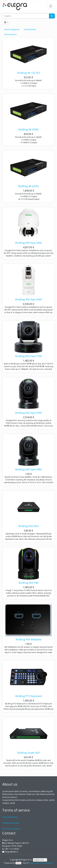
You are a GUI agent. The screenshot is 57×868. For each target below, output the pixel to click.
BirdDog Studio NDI (29, 753)
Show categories (12, 29)
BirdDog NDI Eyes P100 (28, 356)
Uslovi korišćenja (10, 817)
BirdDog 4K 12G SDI (29, 73)
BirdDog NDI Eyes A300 (28, 299)
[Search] (52, 16)
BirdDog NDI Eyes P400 (28, 469)
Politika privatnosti (11, 823)
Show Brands (30, 29)
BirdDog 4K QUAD (28, 186)
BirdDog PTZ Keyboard (28, 696)
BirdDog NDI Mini (28, 526)
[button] (6, 22)
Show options (10, 34)
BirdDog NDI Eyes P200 (28, 413)
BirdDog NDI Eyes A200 (28, 243)
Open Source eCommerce (41, 863)
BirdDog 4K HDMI (28, 130)
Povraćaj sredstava (11, 829)
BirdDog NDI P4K (28, 583)
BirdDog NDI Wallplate (29, 639)
